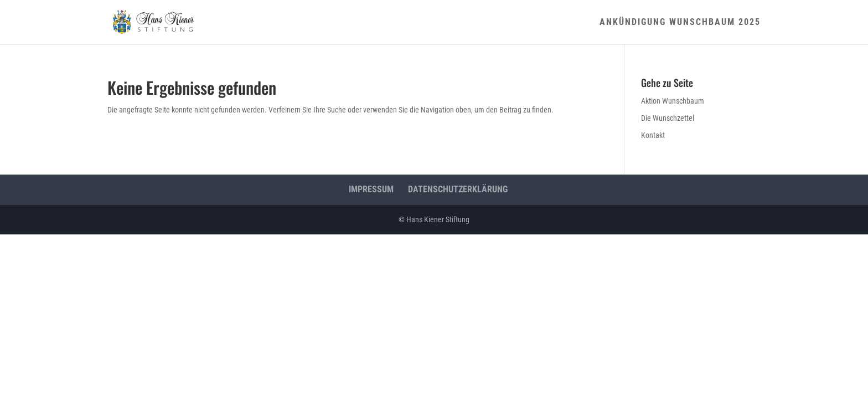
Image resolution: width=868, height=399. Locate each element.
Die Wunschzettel (668, 118)
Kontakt (653, 135)
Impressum (371, 189)
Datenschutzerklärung (458, 189)
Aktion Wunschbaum (673, 101)
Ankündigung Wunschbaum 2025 (680, 23)
